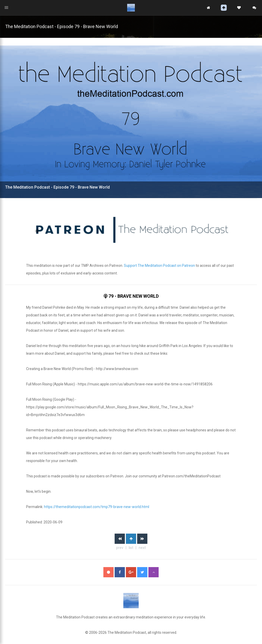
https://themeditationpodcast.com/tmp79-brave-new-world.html (97, 507)
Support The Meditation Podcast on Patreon (159, 266)
